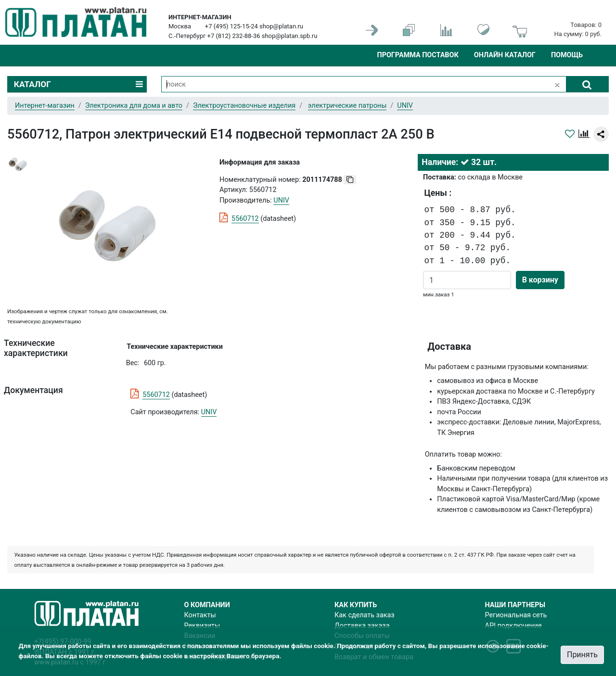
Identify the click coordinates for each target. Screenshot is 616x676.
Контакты (200, 615)
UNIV (209, 412)
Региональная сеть (516, 615)
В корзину (540, 280)
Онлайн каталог (505, 55)
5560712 (245, 219)
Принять (582, 655)
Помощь (567, 55)
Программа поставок (417, 55)
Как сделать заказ (365, 615)
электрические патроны (347, 106)
